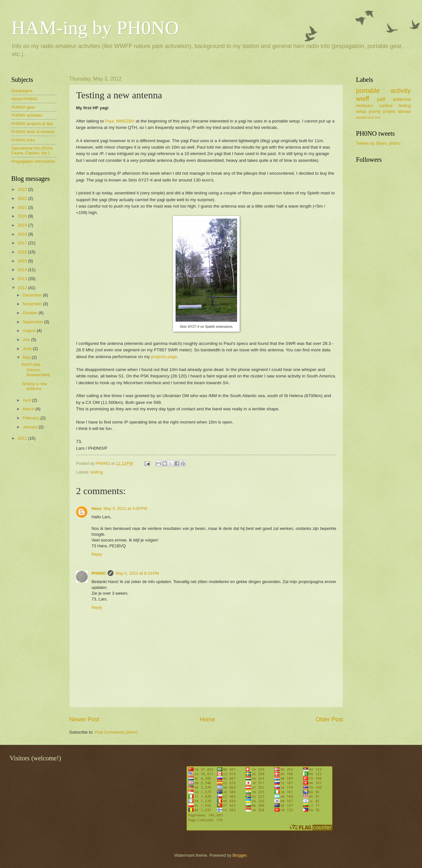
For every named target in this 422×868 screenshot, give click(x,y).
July (27, 340)
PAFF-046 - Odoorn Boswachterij (36, 370)
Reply (97, 554)
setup (361, 111)
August (30, 331)
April (27, 400)
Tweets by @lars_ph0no (378, 143)
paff (381, 99)
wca (377, 117)
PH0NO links (23, 140)
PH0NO (99, 573)
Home (207, 719)
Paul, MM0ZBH (120, 121)
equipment (365, 117)
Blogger (240, 855)
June (28, 349)
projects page (164, 357)
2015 (23, 261)
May (27, 357)
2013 (23, 279)
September (33, 322)
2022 (23, 198)
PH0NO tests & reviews (33, 132)
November (33, 304)
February (31, 418)
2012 (23, 288)
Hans (96, 508)
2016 (23, 252)
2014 (23, 270)
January (30, 427)
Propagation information (33, 161)
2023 (23, 189)
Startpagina (22, 91)
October (30, 313)
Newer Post (84, 719)
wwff (363, 98)
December (33, 295)
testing (97, 472)
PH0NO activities (27, 115)
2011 (23, 438)
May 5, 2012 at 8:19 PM (137, 573)
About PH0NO (24, 99)
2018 (23, 234)
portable (368, 90)
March (29, 409)
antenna (402, 99)
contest (386, 106)
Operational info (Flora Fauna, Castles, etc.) (32, 151)
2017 (23, 243)
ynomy (375, 111)
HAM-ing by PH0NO (95, 28)
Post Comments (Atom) (116, 732)
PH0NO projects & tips (32, 124)
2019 (23, 225)
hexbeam (364, 106)
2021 (23, 207)
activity (401, 90)
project (389, 111)
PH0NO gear (23, 107)
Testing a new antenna (34, 386)
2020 (23, 216)
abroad (404, 111)
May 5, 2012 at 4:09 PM (125, 508)
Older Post (329, 719)
